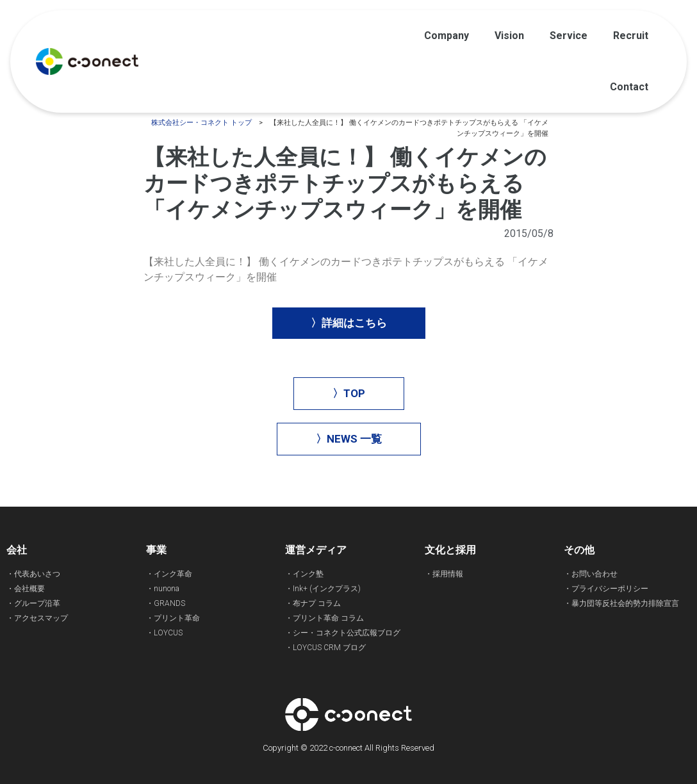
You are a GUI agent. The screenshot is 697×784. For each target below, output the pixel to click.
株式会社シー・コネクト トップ (201, 123)
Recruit (631, 36)
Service (569, 36)
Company (447, 36)
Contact (629, 87)
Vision (509, 36)
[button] (349, 323)
